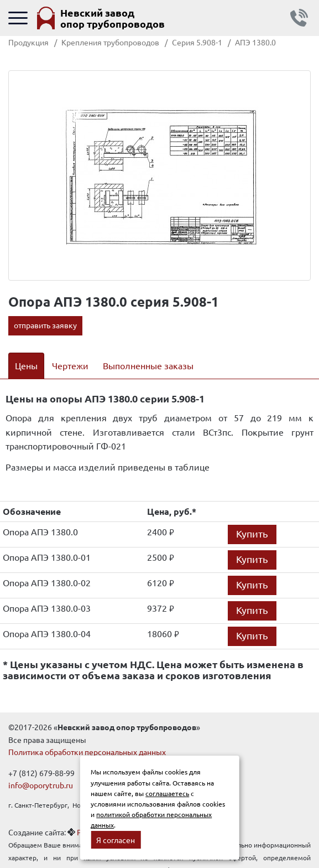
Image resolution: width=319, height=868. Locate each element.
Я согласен (116, 840)
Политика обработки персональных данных (87, 752)
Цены (26, 365)
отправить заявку (45, 325)
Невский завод (113, 18)
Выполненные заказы (148, 365)
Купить (252, 533)
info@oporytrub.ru (41, 785)
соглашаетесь (167, 793)
